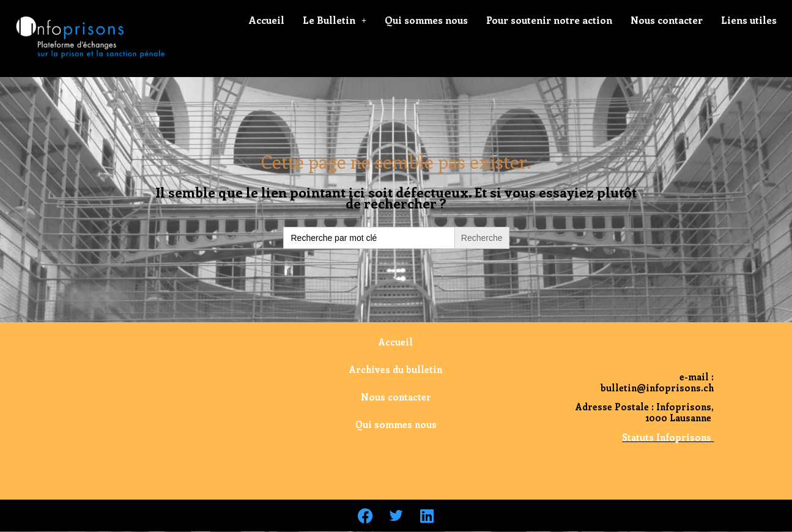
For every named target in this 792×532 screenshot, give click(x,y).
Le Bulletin (335, 20)
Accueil (267, 20)
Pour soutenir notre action (549, 20)
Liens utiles (749, 20)
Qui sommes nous (426, 20)
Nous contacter (667, 20)
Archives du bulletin (396, 369)
